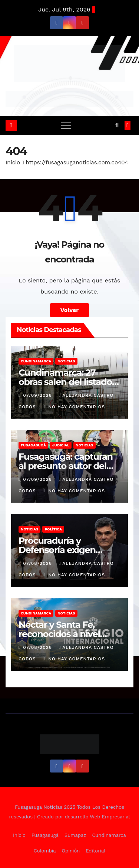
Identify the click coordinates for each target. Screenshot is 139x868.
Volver (70, 310)
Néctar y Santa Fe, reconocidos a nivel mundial (59, 634)
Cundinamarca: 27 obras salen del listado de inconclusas (65, 382)
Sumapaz (75, 835)
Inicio (13, 162)
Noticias (66, 361)
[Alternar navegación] (66, 125)
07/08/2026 (38, 563)
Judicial (61, 445)
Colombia (45, 851)
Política (53, 529)
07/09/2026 (38, 395)
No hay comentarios (77, 407)
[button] (117, 125)
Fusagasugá (33, 445)
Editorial (95, 851)
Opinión (71, 851)
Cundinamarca (36, 361)
